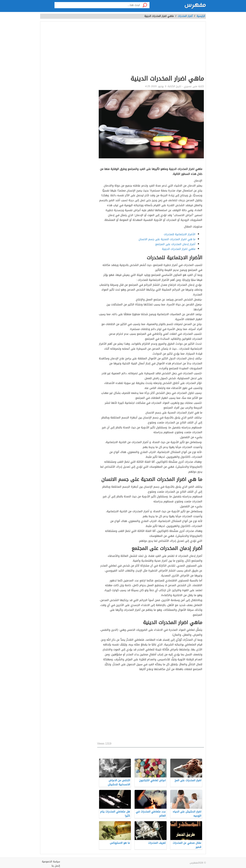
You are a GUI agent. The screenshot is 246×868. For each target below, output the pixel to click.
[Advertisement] (151, 49)
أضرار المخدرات (185, 16)
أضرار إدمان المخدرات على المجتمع (175, 244)
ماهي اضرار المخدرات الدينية (179, 249)
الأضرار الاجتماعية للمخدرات (180, 234)
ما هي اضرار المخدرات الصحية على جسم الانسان (167, 239)
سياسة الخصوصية (51, 862)
